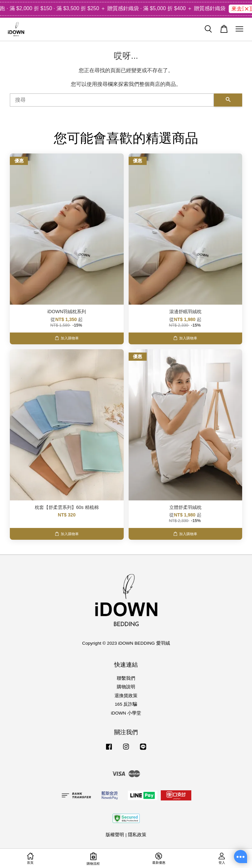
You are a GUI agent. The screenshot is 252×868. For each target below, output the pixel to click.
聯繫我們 (126, 678)
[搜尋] (112, 100)
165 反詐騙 (126, 704)
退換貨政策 (126, 696)
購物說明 (126, 687)
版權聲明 (115, 835)
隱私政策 (137, 835)
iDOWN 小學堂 (126, 713)
